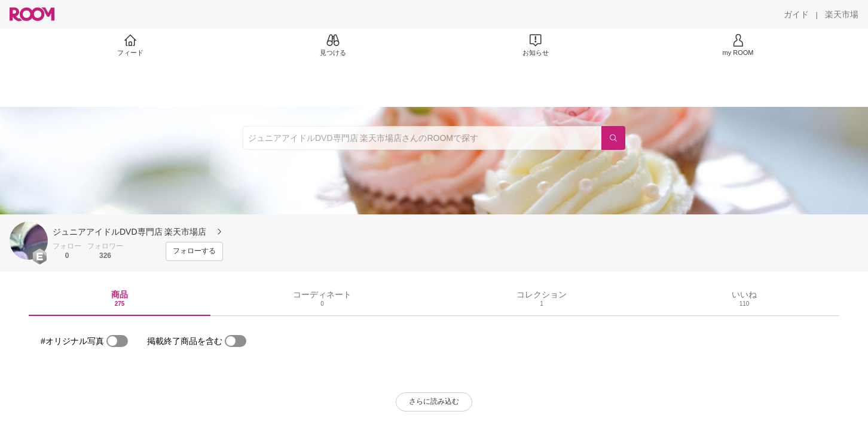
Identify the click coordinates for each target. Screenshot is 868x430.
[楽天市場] (842, 14)
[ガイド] (796, 14)
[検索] (613, 138)
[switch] (117, 341)
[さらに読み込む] (434, 402)
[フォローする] (194, 251)
